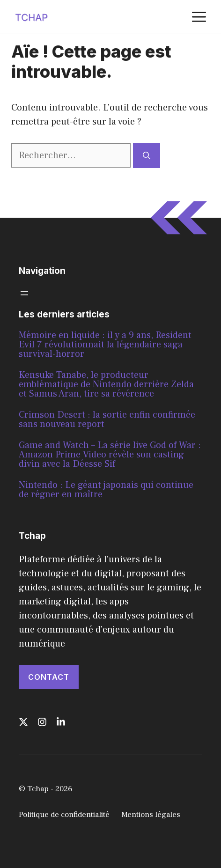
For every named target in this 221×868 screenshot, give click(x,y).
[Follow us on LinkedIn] (61, 722)
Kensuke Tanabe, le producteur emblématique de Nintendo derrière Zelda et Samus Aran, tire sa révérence (106, 384)
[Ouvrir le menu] (24, 293)
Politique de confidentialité (64, 815)
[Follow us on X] (23, 722)
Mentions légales (151, 815)
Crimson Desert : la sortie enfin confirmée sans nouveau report (107, 419)
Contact (49, 677)
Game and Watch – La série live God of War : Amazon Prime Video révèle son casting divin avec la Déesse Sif (110, 455)
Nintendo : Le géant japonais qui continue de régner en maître (106, 490)
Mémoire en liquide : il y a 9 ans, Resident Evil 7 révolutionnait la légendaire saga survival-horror (105, 345)
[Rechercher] (147, 155)
